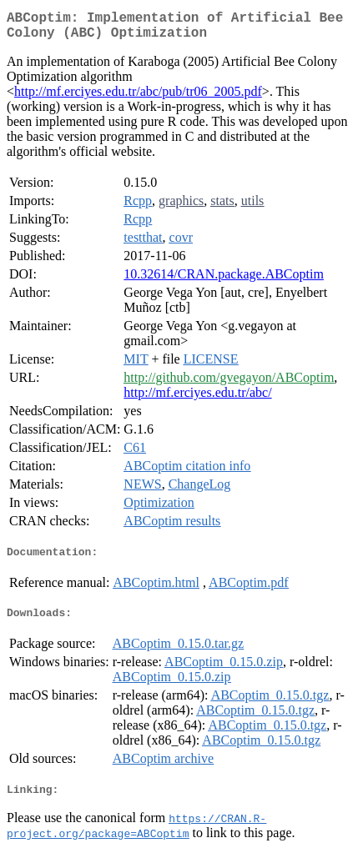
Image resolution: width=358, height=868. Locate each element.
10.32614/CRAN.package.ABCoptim (224, 281)
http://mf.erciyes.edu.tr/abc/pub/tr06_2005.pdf (138, 98)
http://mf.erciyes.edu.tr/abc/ (197, 399)
